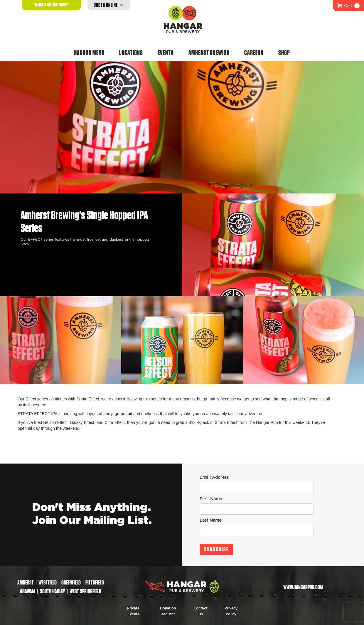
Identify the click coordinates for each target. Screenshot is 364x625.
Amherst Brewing (209, 53)
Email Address (214, 478)
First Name (211, 499)
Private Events (133, 611)
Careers (254, 53)
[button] (348, 6)
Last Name (210, 520)
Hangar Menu (89, 53)
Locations (131, 53)
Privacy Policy (231, 611)
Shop (284, 53)
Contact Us (200, 611)
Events (166, 53)
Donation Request (168, 611)
